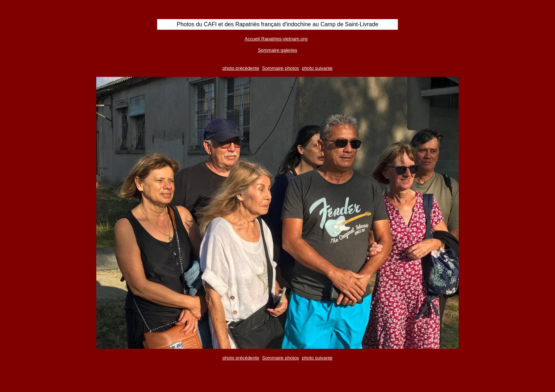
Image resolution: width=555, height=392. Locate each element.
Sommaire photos (280, 68)
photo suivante (317, 68)
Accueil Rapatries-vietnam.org (276, 39)
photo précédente (241, 68)
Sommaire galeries (277, 50)
